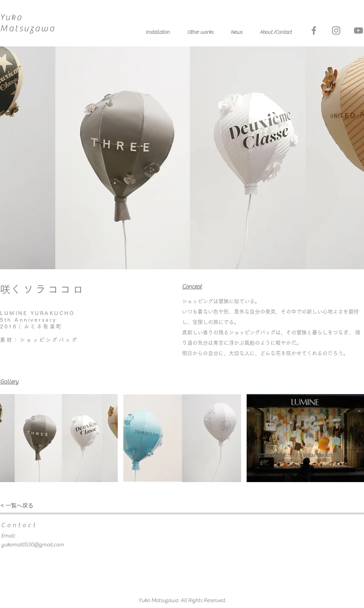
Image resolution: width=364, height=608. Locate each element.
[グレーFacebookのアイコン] (314, 30)
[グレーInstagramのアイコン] (336, 30)
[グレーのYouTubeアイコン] (358, 30)
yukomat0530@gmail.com (32, 545)
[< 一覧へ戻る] (17, 505)
